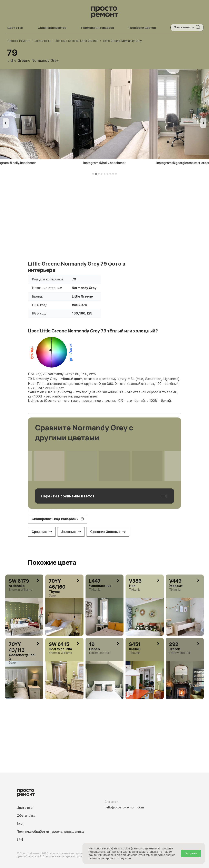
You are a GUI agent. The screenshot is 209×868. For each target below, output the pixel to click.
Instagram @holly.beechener (104, 163)
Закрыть (191, 853)
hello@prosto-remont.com (124, 807)
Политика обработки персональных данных (50, 832)
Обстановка (26, 816)
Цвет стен (15, 28)
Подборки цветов (142, 28)
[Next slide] (203, 123)
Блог (20, 824)
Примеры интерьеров (97, 28)
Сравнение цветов (52, 28)
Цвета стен (26, 808)
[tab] (93, 174)
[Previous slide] (6, 123)
